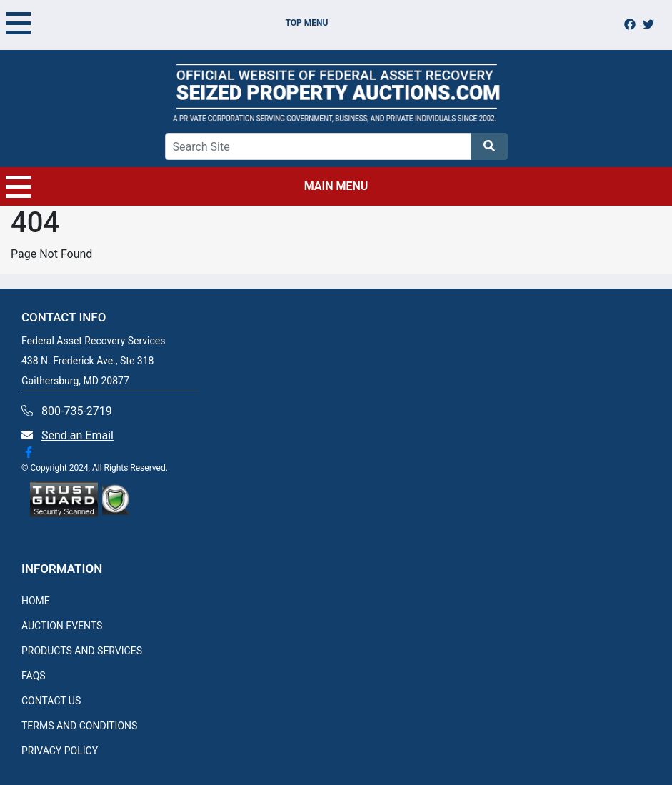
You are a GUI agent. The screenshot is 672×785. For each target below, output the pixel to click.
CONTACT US (51, 701)
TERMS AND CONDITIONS (79, 726)
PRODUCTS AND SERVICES (82, 651)
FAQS (34, 676)
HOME (36, 601)
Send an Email (77, 435)
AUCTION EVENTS (62, 626)
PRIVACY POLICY (60, 751)
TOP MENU (167, 23)
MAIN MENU (187, 186)
